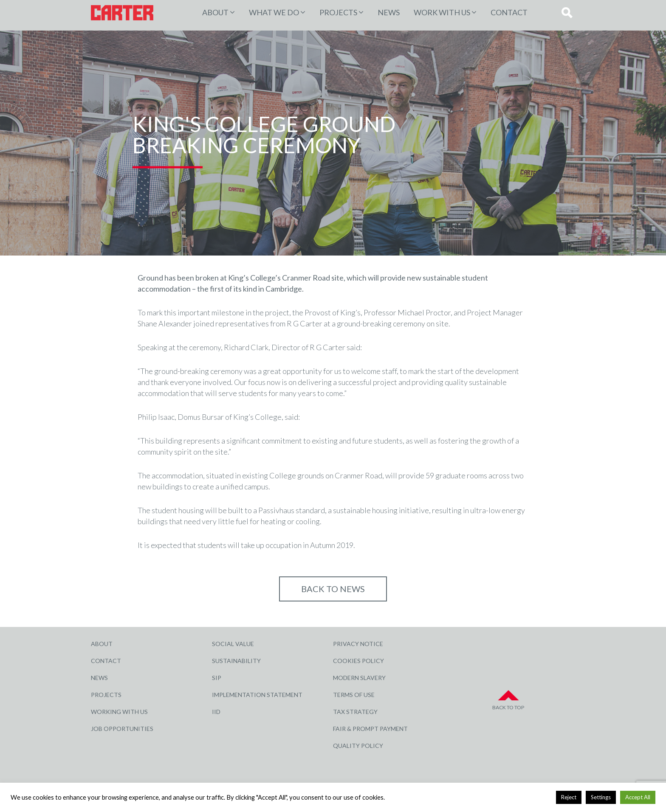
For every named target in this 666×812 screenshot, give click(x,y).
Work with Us (442, 12)
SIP (217, 678)
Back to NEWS (333, 589)
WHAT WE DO (274, 12)
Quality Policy (358, 746)
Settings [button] (601, 797)
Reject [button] (569, 797)
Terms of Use (354, 695)
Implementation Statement (257, 695)
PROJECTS (338, 12)
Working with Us (119, 712)
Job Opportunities (122, 729)
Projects (106, 695)
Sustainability (236, 661)
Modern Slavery (359, 678)
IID (216, 712)
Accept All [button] (638, 797)
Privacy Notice (358, 644)
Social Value (233, 644)
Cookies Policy (358, 661)
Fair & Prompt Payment (370, 729)
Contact (509, 12)
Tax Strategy (355, 712)
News (389, 12)
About (215, 12)
